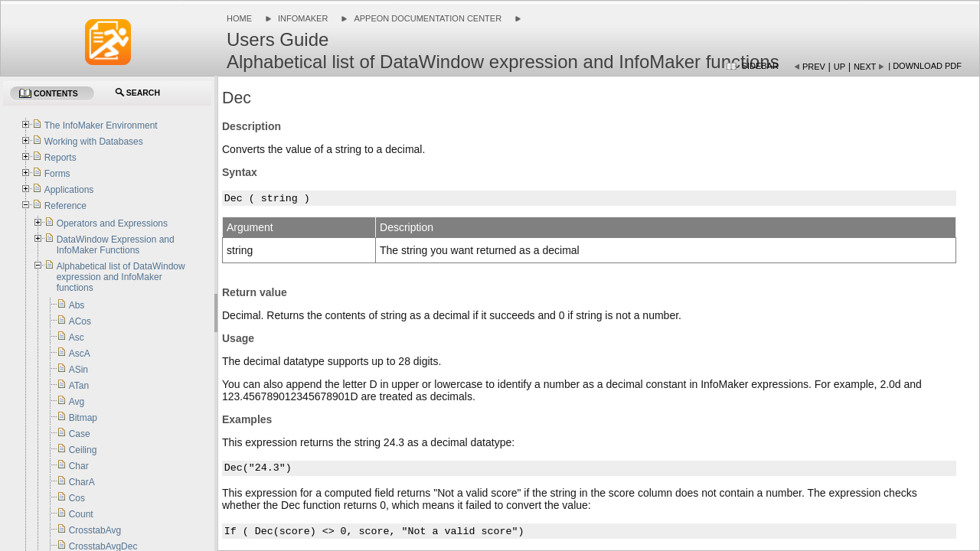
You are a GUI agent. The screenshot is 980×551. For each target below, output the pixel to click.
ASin (78, 370)
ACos (80, 321)
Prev (814, 67)
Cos (77, 498)
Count (81, 514)
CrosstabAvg (95, 530)
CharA (82, 482)
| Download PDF (925, 66)
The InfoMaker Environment (101, 126)
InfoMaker (303, 18)
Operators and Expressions (112, 223)
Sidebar (760, 66)
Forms (57, 174)
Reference (65, 206)
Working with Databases (94, 142)
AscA (80, 354)
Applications (69, 190)
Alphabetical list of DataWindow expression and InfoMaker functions (121, 277)
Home (239, 18)
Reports (60, 158)
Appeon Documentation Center (428, 18)
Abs (77, 305)
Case (80, 434)
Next (865, 67)
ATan (79, 386)
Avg (77, 402)
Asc (77, 337)
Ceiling (83, 450)
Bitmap (83, 418)
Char (79, 466)
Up (840, 67)
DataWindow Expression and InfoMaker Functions (116, 245)
